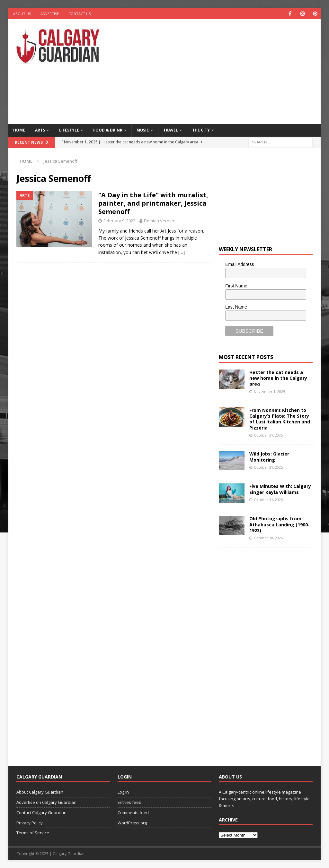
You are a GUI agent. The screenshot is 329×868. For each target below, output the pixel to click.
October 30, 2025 (268, 538)
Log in (123, 792)
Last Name (236, 307)
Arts (40, 130)
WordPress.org (132, 823)
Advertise (50, 14)
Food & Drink (108, 130)
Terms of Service (33, 833)
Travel (171, 130)
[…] (182, 252)
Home (19, 130)
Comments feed (133, 813)
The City (201, 130)
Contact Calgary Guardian (41, 813)
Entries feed (129, 802)
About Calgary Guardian (40, 792)
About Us (22, 14)
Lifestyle (69, 130)
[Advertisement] (222, 71)
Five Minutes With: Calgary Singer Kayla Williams (280, 489)
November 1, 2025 (269, 391)
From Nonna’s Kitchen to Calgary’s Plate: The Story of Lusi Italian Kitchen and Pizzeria (280, 419)
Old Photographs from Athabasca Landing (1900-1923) (280, 524)
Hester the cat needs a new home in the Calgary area (278, 378)
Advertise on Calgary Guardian (46, 802)
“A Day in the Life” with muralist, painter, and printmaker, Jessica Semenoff (153, 203)
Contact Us (80, 14)
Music (143, 130)
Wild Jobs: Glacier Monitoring (269, 457)
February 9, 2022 (119, 221)
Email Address (240, 264)
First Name (236, 286)
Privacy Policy (30, 823)
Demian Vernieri (160, 221)
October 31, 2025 (268, 435)
